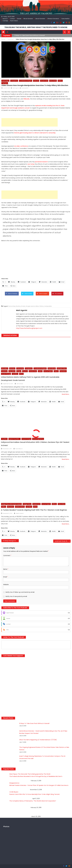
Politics (60, 81)
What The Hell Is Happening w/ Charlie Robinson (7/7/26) (38, 740)
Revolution (63, 371)
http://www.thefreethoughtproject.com (29, 328)
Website (6, 585)
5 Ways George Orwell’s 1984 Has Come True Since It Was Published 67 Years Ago (11, 541)
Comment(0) (25, 88)
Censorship (12, 306)
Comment (7, 555)
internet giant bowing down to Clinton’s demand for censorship (35, 133)
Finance (25, 371)
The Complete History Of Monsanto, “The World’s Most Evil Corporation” (33, 801)
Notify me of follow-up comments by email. (20, 592)
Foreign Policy (27, 504)
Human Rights (48, 371)
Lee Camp (31, 164)
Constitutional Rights (26, 81)
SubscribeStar (65, 19)
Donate (19, 19)
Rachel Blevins (19, 449)
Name (6, 569)
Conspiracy (14, 81)
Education (12, 371)
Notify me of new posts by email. (16, 596)
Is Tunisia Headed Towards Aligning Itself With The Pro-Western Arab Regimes (34, 510)
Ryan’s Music (14, 21)
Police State (53, 81)
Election (18, 306)
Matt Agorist (16, 88)
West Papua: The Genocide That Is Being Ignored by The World (30, 774)
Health (40, 371)
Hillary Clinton (39, 306)
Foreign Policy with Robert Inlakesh (11, 504)
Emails (23, 306)
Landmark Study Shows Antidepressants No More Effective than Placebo (63, 541)
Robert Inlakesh (20, 507)
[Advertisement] (30, 122)
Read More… (66, 394)
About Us (5, 19)
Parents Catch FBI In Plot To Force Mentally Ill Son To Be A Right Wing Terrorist (34, 794)
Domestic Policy (62, 368)
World (21, 374)
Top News (5, 83)
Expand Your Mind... (15, 439)
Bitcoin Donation (28, 19)
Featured (36, 81)
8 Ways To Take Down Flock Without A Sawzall (30, 35)
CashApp (5, 21)
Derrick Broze (52, 368)
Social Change (6, 374)
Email (6, 577)
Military (54, 504)
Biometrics (5, 368)
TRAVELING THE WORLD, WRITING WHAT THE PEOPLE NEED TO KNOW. (36, 27)
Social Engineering (38, 439)
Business (12, 368)
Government (44, 81)
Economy (4, 371)
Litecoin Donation (40, 19)
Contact (12, 19)
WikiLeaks (26, 99)
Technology (5, 81)
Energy (19, 371)
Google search (30, 306)
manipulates (48, 306)
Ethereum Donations (53, 19)
